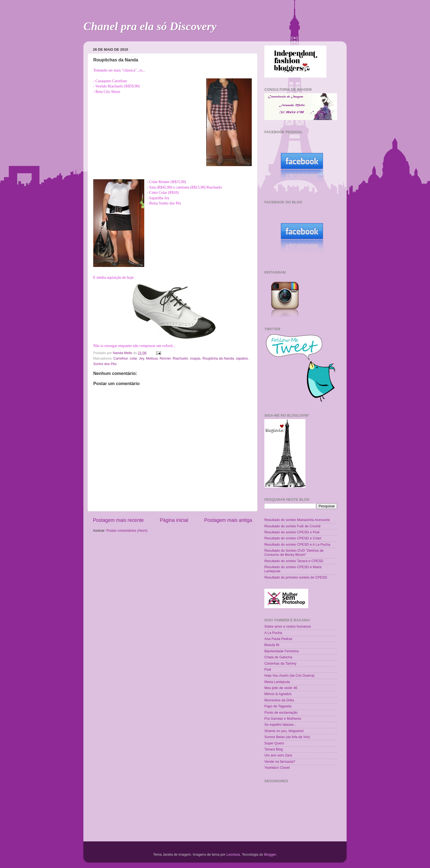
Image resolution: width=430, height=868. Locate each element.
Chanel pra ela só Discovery (150, 26)
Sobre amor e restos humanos (288, 627)
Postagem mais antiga (228, 520)
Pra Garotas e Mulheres (283, 719)
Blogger (270, 855)
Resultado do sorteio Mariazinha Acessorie (297, 520)
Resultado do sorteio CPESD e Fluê (292, 532)
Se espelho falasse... (280, 725)
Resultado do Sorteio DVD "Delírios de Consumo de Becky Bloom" (294, 553)
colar (133, 358)
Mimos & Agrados (278, 694)
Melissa (152, 358)
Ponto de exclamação (281, 713)
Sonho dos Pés (105, 364)
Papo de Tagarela (278, 706)
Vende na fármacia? (280, 762)
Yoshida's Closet (277, 768)
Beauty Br (272, 645)
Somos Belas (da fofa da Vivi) (287, 737)
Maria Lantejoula (277, 682)
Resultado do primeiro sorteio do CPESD (296, 577)
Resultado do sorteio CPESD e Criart (293, 538)
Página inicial (174, 520)
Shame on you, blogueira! (284, 731)
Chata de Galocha (278, 657)
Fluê (268, 670)
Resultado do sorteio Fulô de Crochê (292, 526)
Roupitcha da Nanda (218, 358)
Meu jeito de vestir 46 (281, 688)
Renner (165, 358)
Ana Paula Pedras (278, 639)
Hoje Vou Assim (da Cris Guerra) (289, 676)
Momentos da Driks (279, 700)
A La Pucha (273, 633)
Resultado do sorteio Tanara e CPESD (294, 561)
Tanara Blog (274, 749)
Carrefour (121, 358)
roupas (195, 358)
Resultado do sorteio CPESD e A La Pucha (297, 545)
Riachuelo (180, 358)
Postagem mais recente (118, 520)
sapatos (242, 358)
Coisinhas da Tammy (280, 664)
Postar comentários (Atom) (127, 531)
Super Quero (274, 743)
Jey (142, 358)
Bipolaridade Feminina (282, 651)
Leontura (233, 855)
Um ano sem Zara (278, 755)
